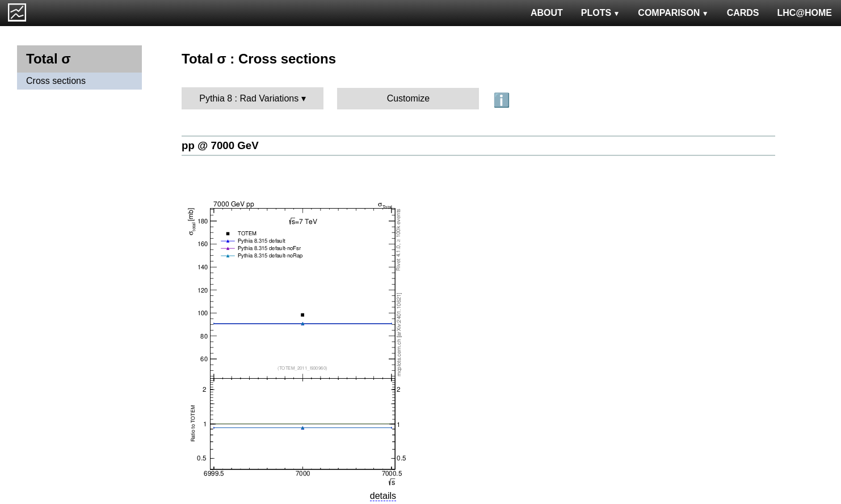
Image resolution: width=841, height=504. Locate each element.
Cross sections (56, 81)
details (383, 496)
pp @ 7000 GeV (220, 145)
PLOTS (601, 13)
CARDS (743, 13)
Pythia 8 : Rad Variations (249, 98)
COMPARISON (673, 13)
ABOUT (547, 13)
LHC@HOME (805, 13)
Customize (409, 98)
